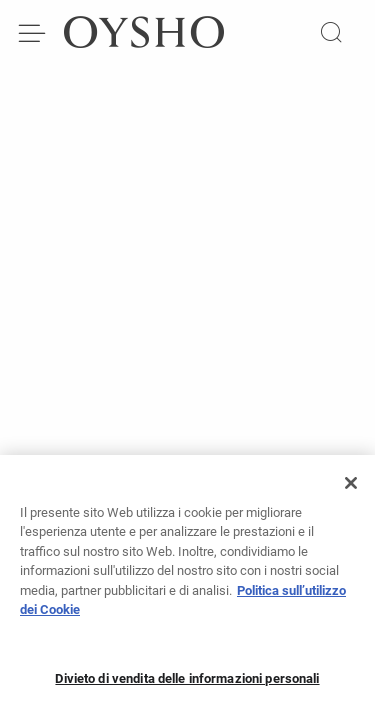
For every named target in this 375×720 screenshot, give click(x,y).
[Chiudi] (351, 486)
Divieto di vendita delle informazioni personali (187, 682)
